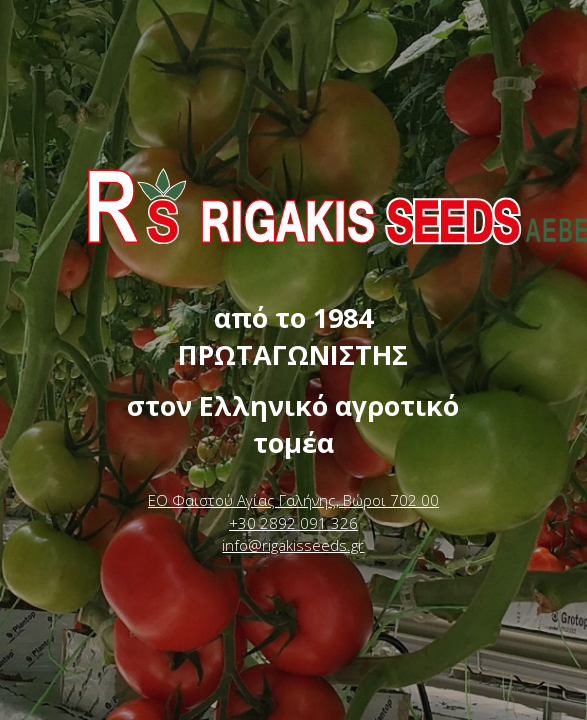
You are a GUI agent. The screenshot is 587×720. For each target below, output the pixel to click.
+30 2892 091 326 (293, 523)
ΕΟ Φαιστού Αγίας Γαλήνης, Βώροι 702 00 (293, 500)
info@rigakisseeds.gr (293, 545)
